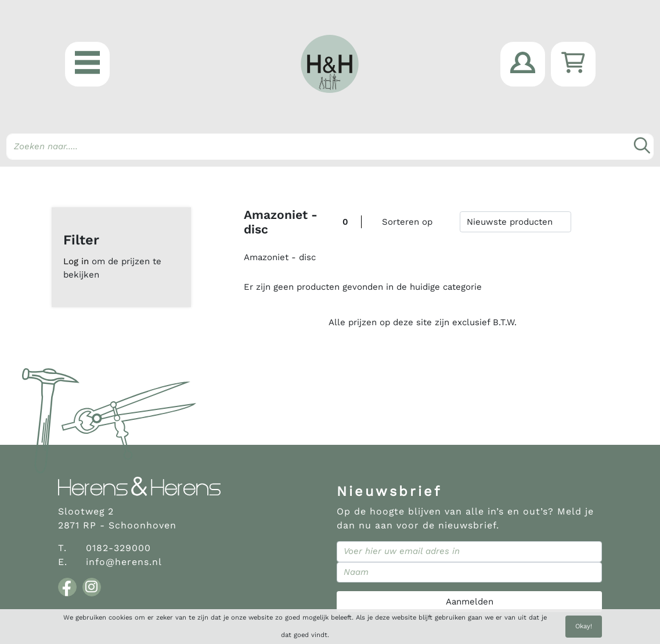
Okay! (584, 626)
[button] (87, 64)
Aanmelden (470, 602)
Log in (76, 261)
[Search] (330, 147)
